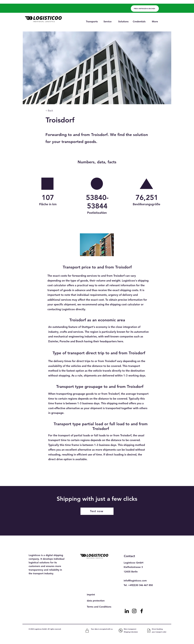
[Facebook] (142, 611)
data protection (96, 601)
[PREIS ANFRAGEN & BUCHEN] (145, 9)
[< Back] (56, 111)
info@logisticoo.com (135, 581)
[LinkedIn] (127, 611)
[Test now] (97, 511)
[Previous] (58, 478)
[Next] (138, 478)
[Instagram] (134, 611)
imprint (91, 595)
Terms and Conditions (99, 607)
